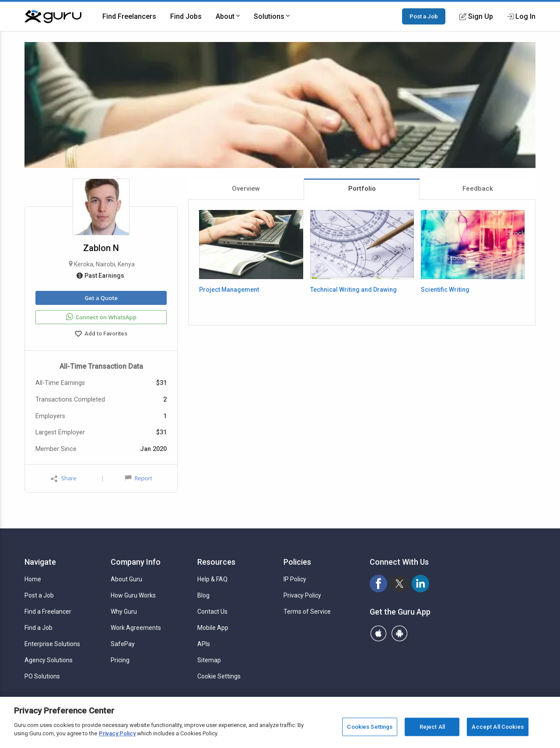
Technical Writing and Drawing (353, 290)
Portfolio (362, 189)
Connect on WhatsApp (101, 317)
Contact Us (212, 612)
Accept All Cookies (497, 727)
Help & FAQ (212, 579)
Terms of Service (307, 612)
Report (139, 478)
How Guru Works (133, 595)
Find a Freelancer (48, 612)
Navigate (40, 562)
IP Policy (295, 579)
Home (33, 579)
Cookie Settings (219, 676)
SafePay (123, 644)
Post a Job (424, 16)
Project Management (229, 290)
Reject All (432, 727)
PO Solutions (42, 676)
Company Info (136, 562)
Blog (203, 595)
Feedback (478, 189)
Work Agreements (136, 628)
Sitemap (209, 660)
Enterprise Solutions (52, 644)
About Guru (126, 579)
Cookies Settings (370, 727)
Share (63, 478)
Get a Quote (101, 298)
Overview (246, 189)
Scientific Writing (445, 290)
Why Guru (124, 612)
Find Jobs (186, 16)
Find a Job (38, 628)
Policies (297, 562)
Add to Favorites (101, 335)
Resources (216, 562)
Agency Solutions (49, 660)
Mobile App (213, 628)
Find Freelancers (129, 16)
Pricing (120, 660)
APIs (204, 644)
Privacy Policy (302, 595)
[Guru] (53, 17)
